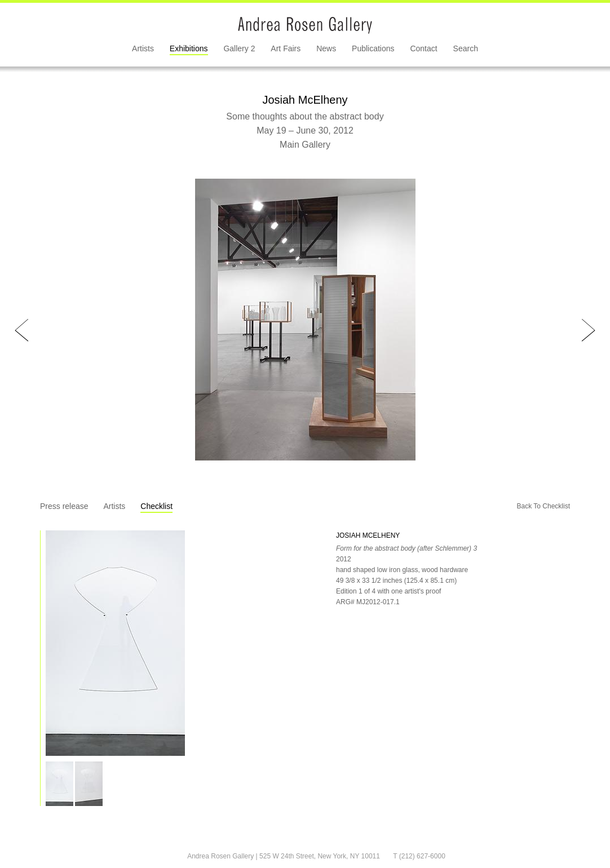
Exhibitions (189, 48)
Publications (373, 48)
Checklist (156, 506)
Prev (22, 331)
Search (466, 48)
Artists (143, 48)
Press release (64, 506)
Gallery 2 (239, 48)
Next (588, 331)
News (326, 48)
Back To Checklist (543, 506)
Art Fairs (286, 48)
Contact (423, 48)
